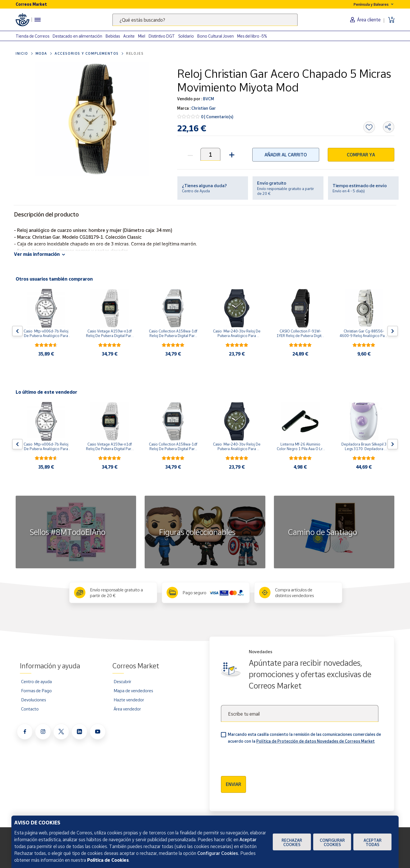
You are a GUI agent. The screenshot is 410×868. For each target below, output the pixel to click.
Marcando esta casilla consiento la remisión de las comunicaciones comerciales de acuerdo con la (304, 738)
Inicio (22, 53)
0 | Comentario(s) (217, 117)
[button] (231, 154)
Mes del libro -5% (252, 36)
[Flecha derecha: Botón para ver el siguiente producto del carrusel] (393, 331)
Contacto (30, 709)
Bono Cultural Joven (216, 36)
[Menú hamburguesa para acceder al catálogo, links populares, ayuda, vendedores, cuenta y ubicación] (38, 20)
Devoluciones (33, 700)
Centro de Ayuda (196, 191)
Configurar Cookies (332, 842)
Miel (142, 36)
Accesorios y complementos (87, 53)
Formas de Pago (36, 691)
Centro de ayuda (36, 681)
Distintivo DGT (162, 36)
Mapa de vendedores (133, 691)
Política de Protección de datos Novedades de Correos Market (315, 741)
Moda (41, 53)
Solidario (186, 36)
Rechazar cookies (292, 842)
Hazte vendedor (129, 700)
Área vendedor (127, 709)
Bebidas (113, 36)
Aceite (129, 36)
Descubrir (122, 681)
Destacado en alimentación (77, 36)
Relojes (135, 53)
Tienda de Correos (32, 36)
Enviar (233, 784)
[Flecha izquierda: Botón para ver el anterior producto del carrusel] (17, 331)
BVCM (208, 99)
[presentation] (264, 758)
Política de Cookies (108, 860)
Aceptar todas (373, 842)
